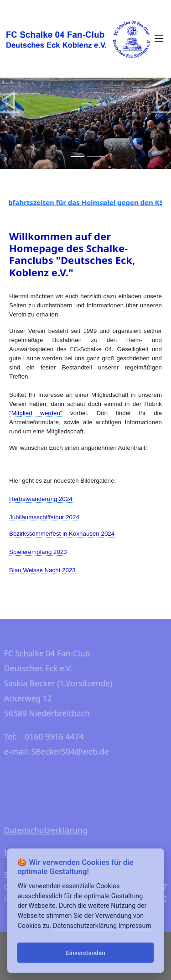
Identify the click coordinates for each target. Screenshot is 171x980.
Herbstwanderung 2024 (41, 499)
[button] (9, 100)
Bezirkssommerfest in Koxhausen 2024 (62, 534)
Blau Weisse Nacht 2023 (42, 570)
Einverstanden (85, 953)
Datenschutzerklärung (45, 832)
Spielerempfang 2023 (38, 552)
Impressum (135, 926)
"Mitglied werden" (36, 413)
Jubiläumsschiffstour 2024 (44, 517)
